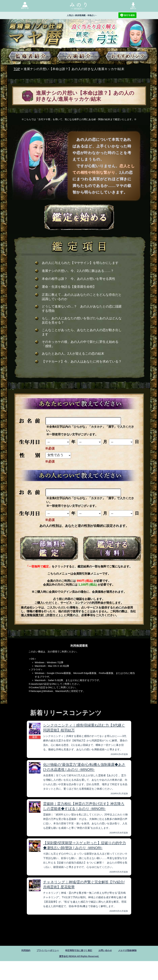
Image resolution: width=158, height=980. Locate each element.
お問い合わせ (108, 950)
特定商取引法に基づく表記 (79, 950)
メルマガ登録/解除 (132, 950)
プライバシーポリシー (44, 950)
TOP (17, 69)
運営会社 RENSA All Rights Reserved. (79, 957)
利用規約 (20, 950)
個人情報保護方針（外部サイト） (42, 615)
